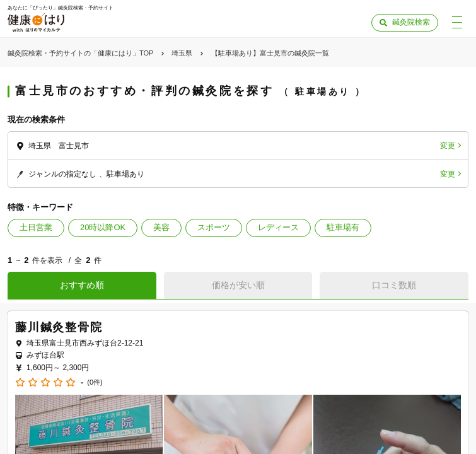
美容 (161, 227)
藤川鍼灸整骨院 (59, 327)
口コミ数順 (394, 285)
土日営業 (36, 227)
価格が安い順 (238, 285)
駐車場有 (343, 227)
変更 (448, 146)
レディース (278, 227)
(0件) (95, 382)
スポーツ (214, 227)
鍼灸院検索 (411, 22)
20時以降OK (103, 227)
